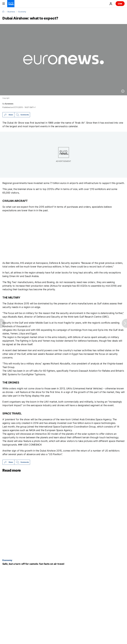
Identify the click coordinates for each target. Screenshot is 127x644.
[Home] (3, 12)
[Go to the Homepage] (11, 4)
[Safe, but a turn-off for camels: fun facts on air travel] (64, 564)
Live (120, 4)
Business (11, 12)
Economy (22, 12)
